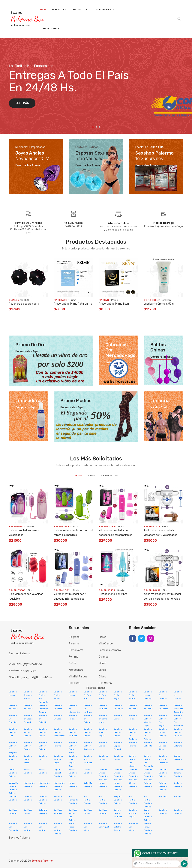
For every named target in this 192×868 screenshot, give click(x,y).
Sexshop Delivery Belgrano (43, 746)
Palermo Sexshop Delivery (163, 786)
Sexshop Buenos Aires (163, 746)
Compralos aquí (26, 408)
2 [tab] (96, 127)
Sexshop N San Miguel (103, 732)
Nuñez (73, 663)
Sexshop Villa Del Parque (118, 827)
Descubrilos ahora (28, 165)
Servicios (59, 9)
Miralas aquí (159, 408)
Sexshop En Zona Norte (103, 695)
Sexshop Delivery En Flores (178, 732)
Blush (78, 475)
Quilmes (104, 657)
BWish (92, 475)
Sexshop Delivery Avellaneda (89, 746)
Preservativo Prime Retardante (73, 304)
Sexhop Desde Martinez (118, 813)
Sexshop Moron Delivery (28, 732)
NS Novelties (109, 475)
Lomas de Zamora (110, 650)
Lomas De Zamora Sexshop (178, 773)
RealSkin (166, 300)
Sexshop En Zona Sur (88, 695)
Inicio (42, 9)
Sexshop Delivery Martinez (73, 732)
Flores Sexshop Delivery (73, 773)
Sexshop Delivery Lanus (88, 732)
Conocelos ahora (147, 165)
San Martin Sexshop (103, 800)
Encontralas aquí (27, 351)
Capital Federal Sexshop (58, 773)
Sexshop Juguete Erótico (28, 695)
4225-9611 (30, 671)
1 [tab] (93, 127)
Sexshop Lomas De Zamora (43, 709)
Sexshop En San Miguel (118, 695)
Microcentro (76, 670)
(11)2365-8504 (32, 664)
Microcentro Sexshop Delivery (59, 786)
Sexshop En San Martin (133, 695)
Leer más (22, 103)
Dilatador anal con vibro (113, 594)
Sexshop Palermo (42, 861)
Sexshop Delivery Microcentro (59, 732)
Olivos (102, 677)
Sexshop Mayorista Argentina (178, 709)
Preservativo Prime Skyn (114, 304)
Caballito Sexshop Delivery (163, 773)
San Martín (105, 683)
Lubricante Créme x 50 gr (159, 304)
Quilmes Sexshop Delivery (43, 800)
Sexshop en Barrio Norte (103, 719)
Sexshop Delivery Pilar (13, 732)
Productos (82, 9)
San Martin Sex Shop (88, 800)
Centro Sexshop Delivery (13, 773)
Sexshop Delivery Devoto (28, 746)
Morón (102, 663)
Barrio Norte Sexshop (73, 827)
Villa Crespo (106, 644)
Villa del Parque (78, 677)
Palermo (74, 644)
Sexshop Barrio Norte (28, 759)
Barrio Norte (76, 650)
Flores (102, 637)
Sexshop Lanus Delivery (148, 695)
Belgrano (74, 637)
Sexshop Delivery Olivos (43, 732)
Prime (73, 300)
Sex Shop (163, 797)
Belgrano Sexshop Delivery (118, 800)
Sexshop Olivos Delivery (163, 732)
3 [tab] (99, 127)
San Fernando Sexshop (73, 800)
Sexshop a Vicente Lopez (58, 759)
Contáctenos (50, 29)
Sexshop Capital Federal (118, 746)
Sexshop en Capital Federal (28, 719)
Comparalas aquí (162, 357)
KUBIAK (25, 300)
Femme (73, 657)
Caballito (74, 683)
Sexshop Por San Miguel (133, 813)
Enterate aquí (115, 362)
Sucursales (105, 9)
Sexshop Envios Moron (58, 695)
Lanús (102, 670)
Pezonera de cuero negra (24, 304)
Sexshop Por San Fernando (163, 759)
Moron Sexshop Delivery (118, 786)
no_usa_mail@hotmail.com (35, 678)
